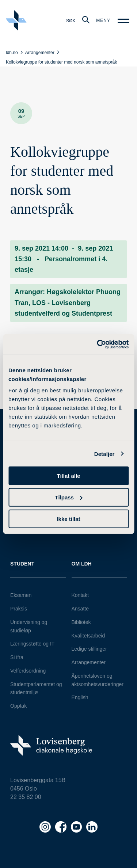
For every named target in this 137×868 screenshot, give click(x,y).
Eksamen (21, 595)
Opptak (18, 706)
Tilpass (69, 497)
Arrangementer (89, 662)
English (80, 697)
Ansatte (80, 609)
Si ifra (17, 657)
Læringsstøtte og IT (32, 644)
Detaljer (104, 454)
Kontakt (80, 595)
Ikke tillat (68, 519)
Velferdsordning (28, 671)
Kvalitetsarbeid (88, 636)
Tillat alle (69, 476)
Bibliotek (81, 622)
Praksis (19, 609)
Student (22, 564)
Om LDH (82, 564)
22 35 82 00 (26, 797)
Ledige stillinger (89, 649)
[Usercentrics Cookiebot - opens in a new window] (98, 344)
